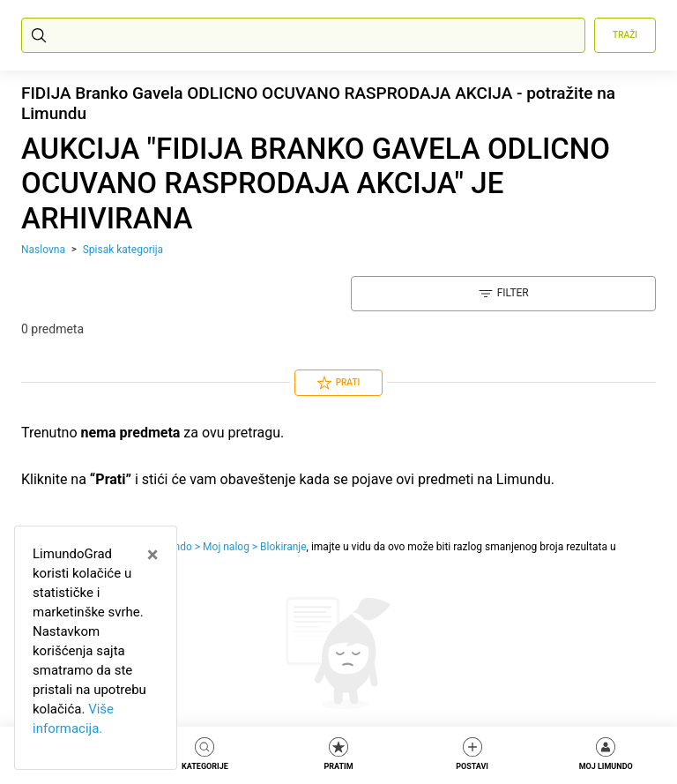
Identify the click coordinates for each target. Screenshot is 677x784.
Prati (339, 383)
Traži (625, 35)
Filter (504, 294)
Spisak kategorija (123, 250)
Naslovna (43, 250)
